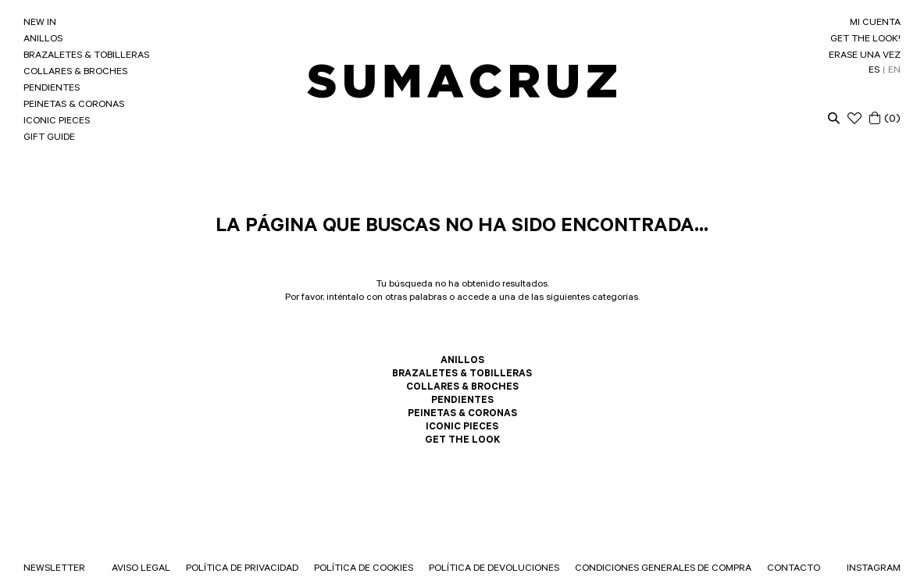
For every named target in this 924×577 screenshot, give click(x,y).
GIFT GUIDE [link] (49, 138)
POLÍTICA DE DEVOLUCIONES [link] (494, 569)
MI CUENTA (875, 23)
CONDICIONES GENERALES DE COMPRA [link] (663, 569)
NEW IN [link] (40, 23)
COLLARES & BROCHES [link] (75, 73)
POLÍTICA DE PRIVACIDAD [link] (242, 569)
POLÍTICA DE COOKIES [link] (364, 569)
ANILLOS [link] (43, 40)
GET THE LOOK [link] (462, 441)
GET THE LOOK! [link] (865, 40)
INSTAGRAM (874, 569)
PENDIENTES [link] (52, 89)
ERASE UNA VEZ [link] (865, 56)
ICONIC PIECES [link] (57, 122)
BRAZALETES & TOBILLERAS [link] (86, 56)
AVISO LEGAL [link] (141, 569)
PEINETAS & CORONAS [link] (74, 105)
